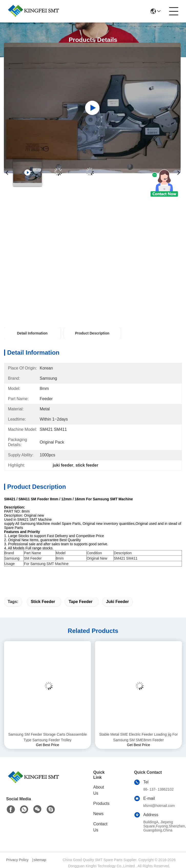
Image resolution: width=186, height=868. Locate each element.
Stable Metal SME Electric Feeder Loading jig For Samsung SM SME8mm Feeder (138, 737)
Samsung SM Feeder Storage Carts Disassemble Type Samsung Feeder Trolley (48, 737)
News (98, 814)
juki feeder (117, 602)
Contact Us (100, 827)
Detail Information (32, 333)
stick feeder (43, 602)
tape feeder (81, 602)
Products (101, 803)
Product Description (92, 333)
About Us (99, 790)
